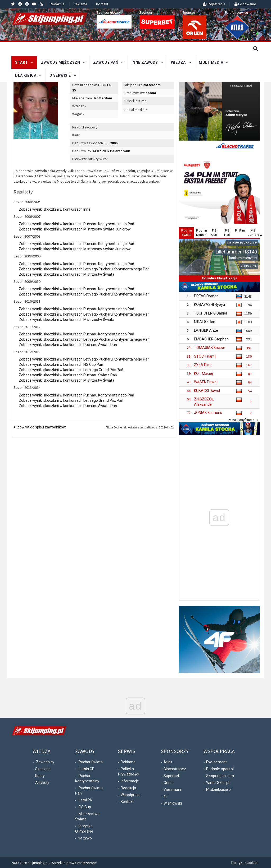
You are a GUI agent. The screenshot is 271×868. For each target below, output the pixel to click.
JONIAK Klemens (208, 413)
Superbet (171, 776)
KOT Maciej (203, 373)
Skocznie (43, 769)
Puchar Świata (91, 762)
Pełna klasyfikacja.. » (243, 420)
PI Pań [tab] (240, 231)
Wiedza (178, 62)
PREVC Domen (206, 296)
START (22, 62)
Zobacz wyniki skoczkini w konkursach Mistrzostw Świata (67, 274)
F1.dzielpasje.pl (219, 789)
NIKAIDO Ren (205, 322)
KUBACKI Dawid (207, 391)
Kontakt (102, 4)
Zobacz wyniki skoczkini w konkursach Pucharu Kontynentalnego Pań (76, 224)
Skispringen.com (220, 776)
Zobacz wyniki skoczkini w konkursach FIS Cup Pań (61, 364)
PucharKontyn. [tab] (202, 233)
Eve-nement (216, 762)
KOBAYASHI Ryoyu (209, 304)
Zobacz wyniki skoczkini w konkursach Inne (55, 209)
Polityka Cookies (245, 863)
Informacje (130, 781)
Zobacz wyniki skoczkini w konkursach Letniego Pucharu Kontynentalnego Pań (84, 269)
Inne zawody (145, 62)
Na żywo (85, 838)
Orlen (168, 783)
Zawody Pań (106, 62)
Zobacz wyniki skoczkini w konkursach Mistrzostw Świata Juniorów (75, 229)
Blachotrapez (175, 769)
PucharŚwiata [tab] (187, 233)
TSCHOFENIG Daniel (210, 313)
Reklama (80, 4)
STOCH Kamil (205, 356)
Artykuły (42, 783)
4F (166, 796)
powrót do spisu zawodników (40, 427)
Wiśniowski (173, 803)
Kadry (40, 776)
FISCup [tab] (214, 233)
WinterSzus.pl (218, 783)
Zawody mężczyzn (61, 62)
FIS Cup (85, 807)
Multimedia (211, 62)
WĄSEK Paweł (206, 382)
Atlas (168, 762)
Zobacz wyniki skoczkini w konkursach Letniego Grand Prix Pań (71, 370)
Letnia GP (87, 769)
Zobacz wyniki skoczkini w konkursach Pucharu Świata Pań (68, 345)
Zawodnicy (45, 762)
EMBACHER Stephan (211, 339)
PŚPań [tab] (227, 233)
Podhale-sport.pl (220, 769)
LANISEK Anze (206, 330)
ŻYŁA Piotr (203, 365)
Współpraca (131, 795)
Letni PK (85, 800)
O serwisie (60, 75)
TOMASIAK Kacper (210, 348)
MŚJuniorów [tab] (253, 233)
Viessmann (173, 789)
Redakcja (57, 4)
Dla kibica (26, 75)
